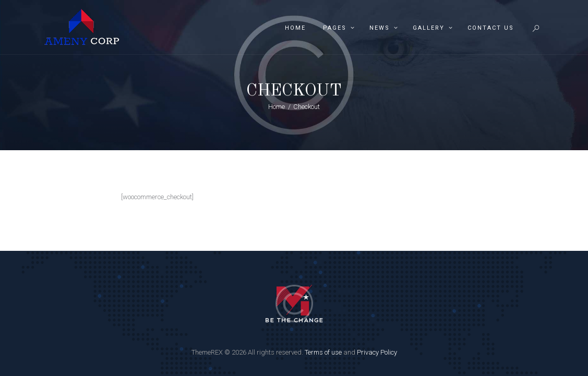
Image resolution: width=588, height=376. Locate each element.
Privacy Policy (377, 352)
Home (277, 107)
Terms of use (323, 352)
